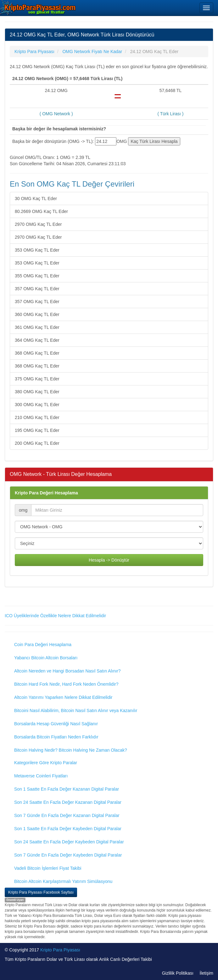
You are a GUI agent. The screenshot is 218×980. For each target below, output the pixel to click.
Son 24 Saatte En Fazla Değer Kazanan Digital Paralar (68, 802)
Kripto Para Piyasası (60, 950)
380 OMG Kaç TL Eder (37, 392)
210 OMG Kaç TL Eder (37, 417)
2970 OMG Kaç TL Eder (38, 224)
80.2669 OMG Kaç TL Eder (41, 211)
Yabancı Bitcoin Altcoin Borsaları (46, 658)
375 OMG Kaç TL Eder (37, 379)
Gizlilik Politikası (178, 973)
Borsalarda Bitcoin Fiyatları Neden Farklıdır (56, 737)
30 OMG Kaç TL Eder (36, 199)
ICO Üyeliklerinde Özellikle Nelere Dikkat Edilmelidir (55, 616)
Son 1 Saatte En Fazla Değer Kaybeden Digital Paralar (68, 829)
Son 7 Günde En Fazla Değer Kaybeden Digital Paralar (68, 855)
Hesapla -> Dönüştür (109, 560)
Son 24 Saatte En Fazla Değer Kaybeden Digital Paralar (69, 842)
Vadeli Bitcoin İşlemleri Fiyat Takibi (48, 868)
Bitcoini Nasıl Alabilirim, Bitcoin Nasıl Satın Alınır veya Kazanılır (76, 710)
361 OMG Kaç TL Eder (37, 327)
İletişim (206, 973)
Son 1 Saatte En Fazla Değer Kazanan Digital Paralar (67, 789)
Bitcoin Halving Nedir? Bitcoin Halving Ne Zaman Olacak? (71, 750)
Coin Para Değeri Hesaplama (43, 645)
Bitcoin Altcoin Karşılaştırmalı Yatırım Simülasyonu (63, 881)
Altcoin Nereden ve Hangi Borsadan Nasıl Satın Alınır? (67, 671)
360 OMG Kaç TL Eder (37, 314)
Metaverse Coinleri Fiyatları (41, 776)
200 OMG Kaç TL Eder (37, 443)
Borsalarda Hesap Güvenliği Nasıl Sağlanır (56, 724)
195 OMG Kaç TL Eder (37, 430)
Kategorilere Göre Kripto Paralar (46, 763)
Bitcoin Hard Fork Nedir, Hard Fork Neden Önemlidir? (66, 684)
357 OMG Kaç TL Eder (37, 289)
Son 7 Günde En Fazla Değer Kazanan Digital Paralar (67, 815)
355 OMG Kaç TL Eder (37, 276)
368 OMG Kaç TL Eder (37, 353)
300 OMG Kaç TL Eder (37, 405)
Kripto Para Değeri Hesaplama (46, 493)
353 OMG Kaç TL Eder (37, 250)
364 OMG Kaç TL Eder (37, 340)
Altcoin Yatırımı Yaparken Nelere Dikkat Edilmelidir (63, 697)
